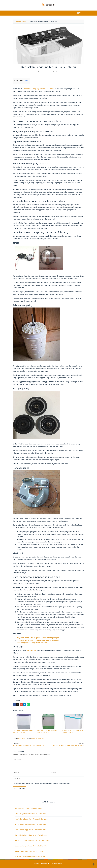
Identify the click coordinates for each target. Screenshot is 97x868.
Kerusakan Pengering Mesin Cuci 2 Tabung (39, 89)
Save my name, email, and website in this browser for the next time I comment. (42, 784)
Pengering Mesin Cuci (38, 738)
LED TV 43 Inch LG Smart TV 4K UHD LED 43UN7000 (30, 744)
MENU (80, 13)
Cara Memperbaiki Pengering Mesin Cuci (32, 643)
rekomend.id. (45, 864)
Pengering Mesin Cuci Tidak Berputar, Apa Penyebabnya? (39, 640)
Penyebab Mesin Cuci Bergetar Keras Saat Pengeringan (38, 638)
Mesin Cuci (22, 738)
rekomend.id (31, 650)
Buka (26, 81)
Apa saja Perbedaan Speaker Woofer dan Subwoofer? (67, 744)
